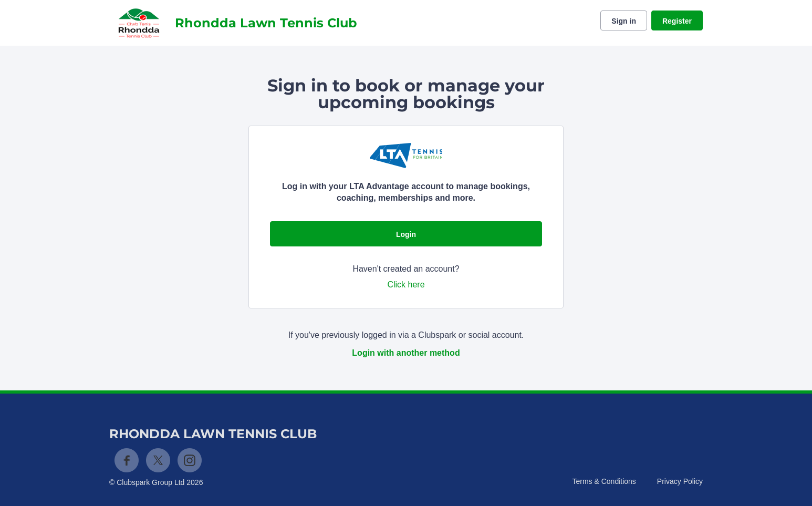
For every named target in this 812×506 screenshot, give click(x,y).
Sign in (624, 21)
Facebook (127, 460)
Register (677, 21)
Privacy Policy (680, 481)
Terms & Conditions (604, 481)
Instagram (190, 460)
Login (406, 234)
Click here (406, 285)
